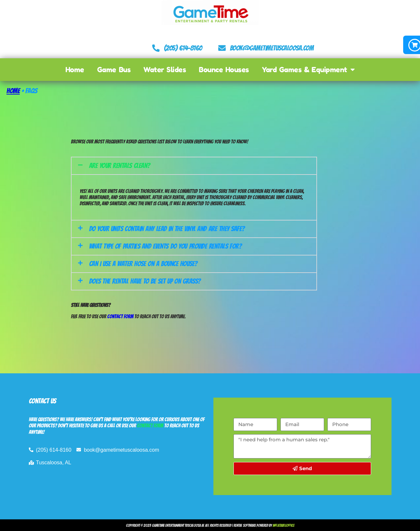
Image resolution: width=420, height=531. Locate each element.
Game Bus (114, 69)
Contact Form (120, 316)
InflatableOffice (284, 525)
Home (75, 69)
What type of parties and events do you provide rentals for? (165, 246)
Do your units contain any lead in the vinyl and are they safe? (167, 228)
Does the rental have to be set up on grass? (145, 281)
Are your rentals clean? (120, 165)
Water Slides (165, 69)
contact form (150, 425)
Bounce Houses (224, 69)
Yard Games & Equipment (308, 69)
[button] (194, 165)
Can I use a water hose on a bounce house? (143, 263)
